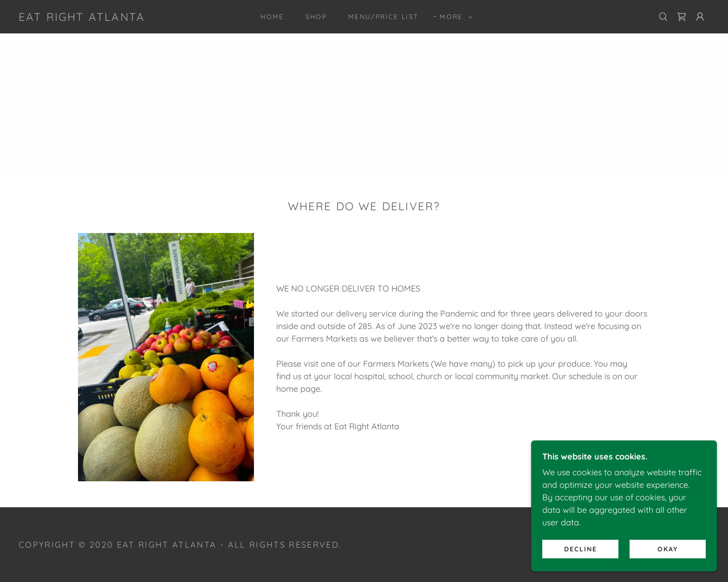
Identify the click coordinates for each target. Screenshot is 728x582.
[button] (453, 17)
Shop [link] (316, 17)
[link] (82, 18)
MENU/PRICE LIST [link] (383, 17)
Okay (668, 549)
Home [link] (272, 17)
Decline (581, 549)
